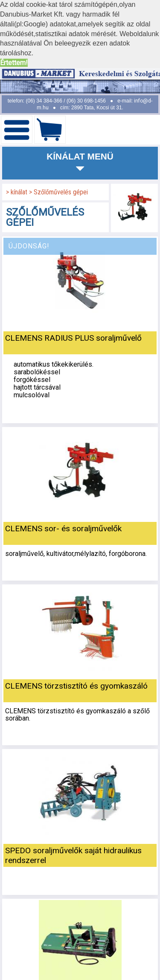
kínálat (20, 192)
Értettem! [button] (14, 63)
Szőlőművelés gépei (61, 192)
